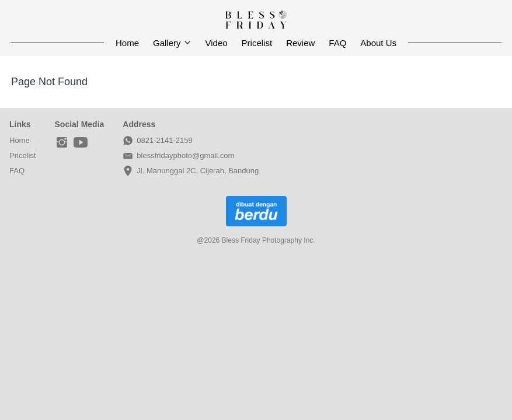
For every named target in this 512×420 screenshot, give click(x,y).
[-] (62, 143)
